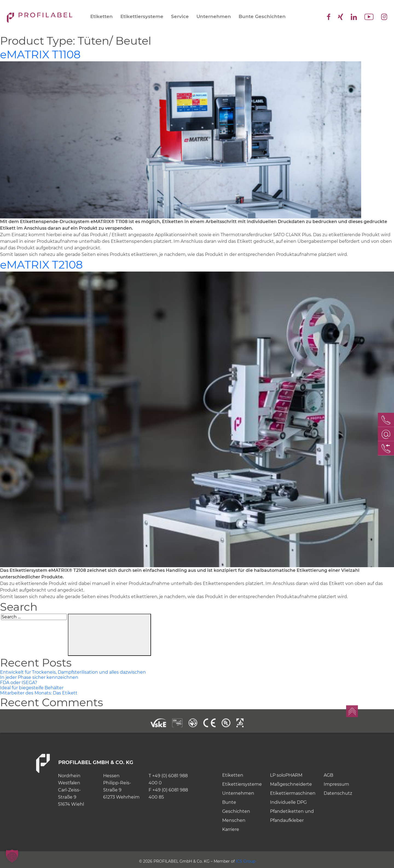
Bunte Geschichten (262, 16)
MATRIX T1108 (40, 54)
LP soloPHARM (286, 794)
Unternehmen (214, 16)
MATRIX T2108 (41, 265)
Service (180, 16)
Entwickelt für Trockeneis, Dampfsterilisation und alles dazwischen (73, 672)
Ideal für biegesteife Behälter (32, 688)
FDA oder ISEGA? (19, 683)
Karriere (231, 848)
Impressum (336, 803)
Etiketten (102, 16)
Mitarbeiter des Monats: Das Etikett (39, 693)
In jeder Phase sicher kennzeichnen (39, 677)
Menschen (234, 839)
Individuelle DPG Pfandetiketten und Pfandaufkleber (292, 830)
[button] (12, 856)
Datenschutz (338, 812)
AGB (328, 794)
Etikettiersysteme (142, 16)
